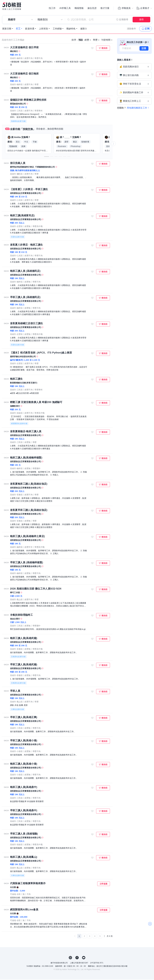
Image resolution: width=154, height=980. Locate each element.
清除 (131, 29)
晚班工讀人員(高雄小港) (24, 764)
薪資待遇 (30, 29)
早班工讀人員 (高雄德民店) (25, 298)
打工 (18, 29)
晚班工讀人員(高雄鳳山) (24, 857)
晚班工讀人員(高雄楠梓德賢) (26, 458)
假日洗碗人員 (18, 163)
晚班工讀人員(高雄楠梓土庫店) (27, 537)
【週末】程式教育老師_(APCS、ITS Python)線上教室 (41, 353)
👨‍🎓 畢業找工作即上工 (134, 102)
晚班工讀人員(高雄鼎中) (24, 788)
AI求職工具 (65, 8)
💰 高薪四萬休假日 (134, 67)
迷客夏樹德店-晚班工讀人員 (26, 432)
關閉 (150, 921)
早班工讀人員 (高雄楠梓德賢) (27, 563)
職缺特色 (71, 29)
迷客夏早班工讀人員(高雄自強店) (29, 510)
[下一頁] (104, 937)
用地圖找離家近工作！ (138, 108)
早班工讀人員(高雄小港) (24, 741)
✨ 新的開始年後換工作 (134, 93)
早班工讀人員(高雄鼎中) (24, 811)
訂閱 (147, 29)
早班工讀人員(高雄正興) (24, 718)
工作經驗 (57, 29)
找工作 (52, 8)
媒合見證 (92, 8)
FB (77, 958)
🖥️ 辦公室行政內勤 (134, 76)
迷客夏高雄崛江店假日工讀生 (27, 324)
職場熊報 (79, 8)
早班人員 (15, 691)
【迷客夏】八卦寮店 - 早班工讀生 (29, 190)
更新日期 (7, 29)
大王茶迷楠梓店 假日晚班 (24, 74)
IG (70, 958)
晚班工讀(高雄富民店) (22, 216)
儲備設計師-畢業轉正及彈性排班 (28, 100)
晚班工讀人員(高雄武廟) (24, 639)
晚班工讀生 (16, 379)
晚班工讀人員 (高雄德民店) (25, 271)
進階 (83, 29)
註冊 (144, 49)
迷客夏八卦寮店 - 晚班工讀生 (27, 245)
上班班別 (44, 29)
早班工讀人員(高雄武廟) (24, 665)
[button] (47, 157)
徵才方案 (105, 8)
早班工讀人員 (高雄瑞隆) (24, 834)
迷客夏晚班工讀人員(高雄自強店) (29, 484)
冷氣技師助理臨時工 (22, 615)
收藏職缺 (92, 49)
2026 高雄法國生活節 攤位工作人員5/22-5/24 (36, 589)
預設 (81, 40)
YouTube (84, 958)
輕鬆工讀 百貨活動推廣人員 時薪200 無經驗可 (36, 403)
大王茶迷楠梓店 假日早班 (24, 48)
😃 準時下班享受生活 (134, 84)
